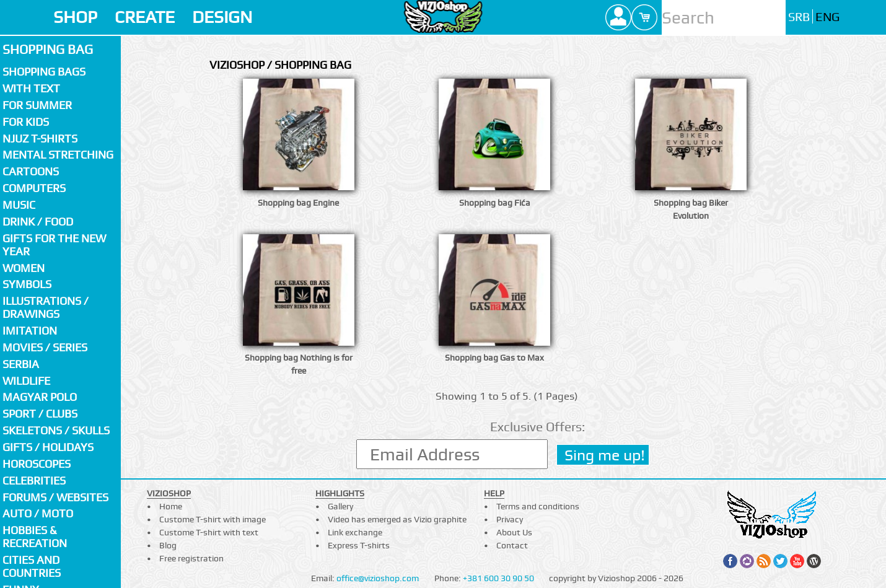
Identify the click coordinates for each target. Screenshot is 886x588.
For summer (37, 105)
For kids (26, 122)
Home (171, 506)
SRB (799, 17)
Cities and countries (32, 566)
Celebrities (34, 480)
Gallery (340, 506)
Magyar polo (40, 397)
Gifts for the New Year (54, 245)
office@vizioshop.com (378, 578)
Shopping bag (48, 49)
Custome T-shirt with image (213, 519)
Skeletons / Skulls (56, 430)
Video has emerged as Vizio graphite (397, 519)
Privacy (510, 519)
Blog (168, 545)
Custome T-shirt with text (209, 532)
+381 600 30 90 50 (498, 578)
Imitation (30, 331)
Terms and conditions (538, 506)
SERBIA (21, 364)
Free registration (191, 558)
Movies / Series (45, 347)
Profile (618, 17)
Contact (512, 545)
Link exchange (355, 532)
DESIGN (222, 17)
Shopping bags (44, 72)
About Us (514, 532)
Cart (644, 17)
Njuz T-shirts (40, 138)
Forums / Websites (55, 497)
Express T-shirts (359, 545)
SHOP (75, 17)
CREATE (145, 17)
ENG (827, 17)
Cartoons (31, 171)
